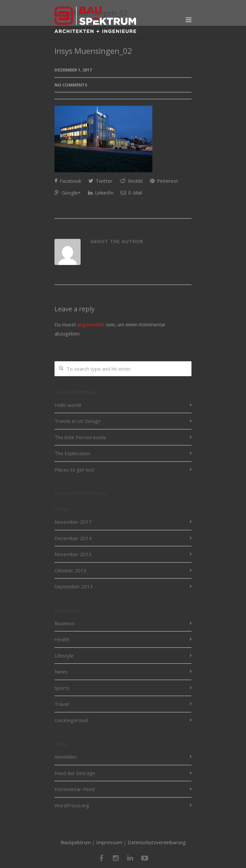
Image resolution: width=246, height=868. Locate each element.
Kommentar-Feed (75, 789)
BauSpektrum (76, 842)
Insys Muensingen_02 (93, 51)
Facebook (68, 181)
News (61, 672)
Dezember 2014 (73, 538)
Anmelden (66, 757)
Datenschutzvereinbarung (157, 842)
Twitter (100, 181)
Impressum (109, 842)
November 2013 (73, 554)
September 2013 (74, 586)
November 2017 (73, 522)
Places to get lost (74, 470)
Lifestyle (64, 656)
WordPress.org (72, 805)
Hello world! (68, 405)
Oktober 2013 (70, 570)
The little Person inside (80, 437)
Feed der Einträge (75, 773)
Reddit (131, 181)
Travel (62, 704)
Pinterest (164, 181)
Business (65, 623)
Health (62, 639)
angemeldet (91, 324)
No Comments (71, 85)
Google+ (68, 193)
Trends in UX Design (77, 421)
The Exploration (72, 453)
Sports (62, 688)
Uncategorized (71, 720)
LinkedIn (101, 193)
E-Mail (131, 193)
